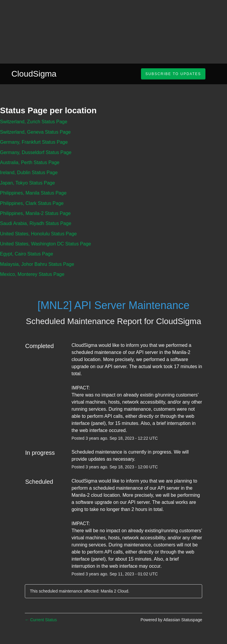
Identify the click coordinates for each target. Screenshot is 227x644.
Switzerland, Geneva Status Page (35, 132)
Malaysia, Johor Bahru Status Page (37, 264)
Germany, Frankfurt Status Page (34, 142)
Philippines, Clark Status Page (32, 203)
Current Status (41, 620)
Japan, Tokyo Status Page (27, 183)
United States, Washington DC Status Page (46, 244)
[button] (173, 74)
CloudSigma (34, 74)
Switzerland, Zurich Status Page (34, 122)
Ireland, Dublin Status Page (29, 173)
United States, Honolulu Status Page (38, 234)
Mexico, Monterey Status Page (32, 274)
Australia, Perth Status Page (30, 162)
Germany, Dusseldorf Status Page (36, 152)
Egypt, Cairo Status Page (27, 254)
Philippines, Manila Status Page (33, 193)
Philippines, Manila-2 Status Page (35, 213)
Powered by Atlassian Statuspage (171, 620)
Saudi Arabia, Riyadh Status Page (36, 223)
